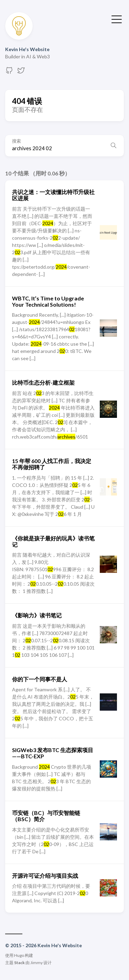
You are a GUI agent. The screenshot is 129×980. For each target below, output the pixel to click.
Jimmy (36, 963)
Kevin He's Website (27, 49)
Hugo (19, 955)
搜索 (17, 141)
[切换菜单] (117, 19)
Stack (19, 963)
